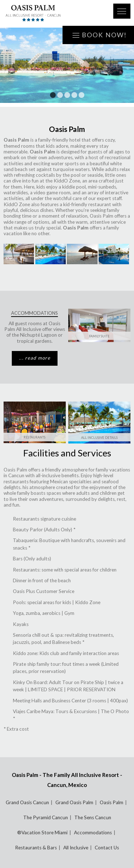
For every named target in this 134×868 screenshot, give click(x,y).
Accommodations (93, 833)
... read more (35, 358)
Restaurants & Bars (36, 848)
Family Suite (99, 336)
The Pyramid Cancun (46, 817)
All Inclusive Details (99, 438)
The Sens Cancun (93, 817)
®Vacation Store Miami (42, 833)
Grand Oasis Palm (74, 802)
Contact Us (107, 848)
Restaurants (34, 437)
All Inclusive (76, 848)
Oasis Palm (111, 802)
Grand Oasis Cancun (27, 802)
